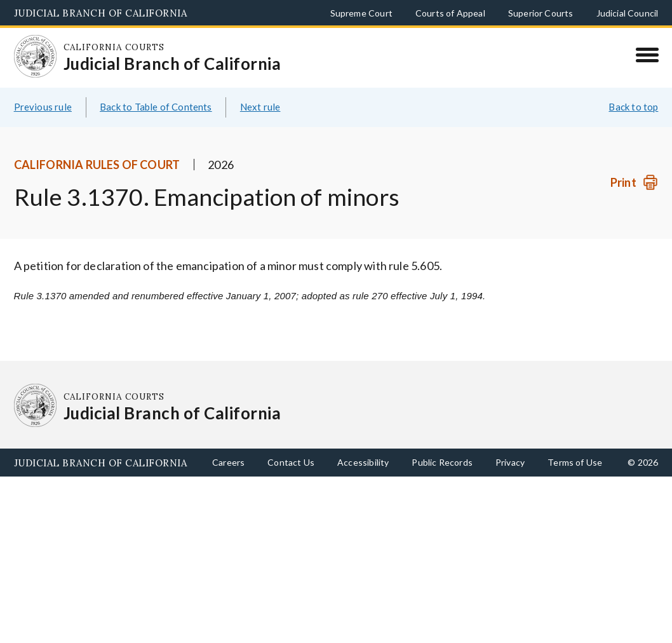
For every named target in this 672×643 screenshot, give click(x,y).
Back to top (633, 107)
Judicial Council (628, 13)
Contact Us (291, 462)
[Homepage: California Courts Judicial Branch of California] (36, 57)
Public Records (442, 462)
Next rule (260, 107)
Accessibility (363, 462)
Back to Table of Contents (156, 107)
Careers (228, 462)
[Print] (634, 183)
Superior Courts (541, 13)
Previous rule (43, 107)
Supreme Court (361, 13)
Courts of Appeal (450, 13)
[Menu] (647, 55)
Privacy (510, 462)
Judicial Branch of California (101, 13)
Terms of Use (575, 462)
